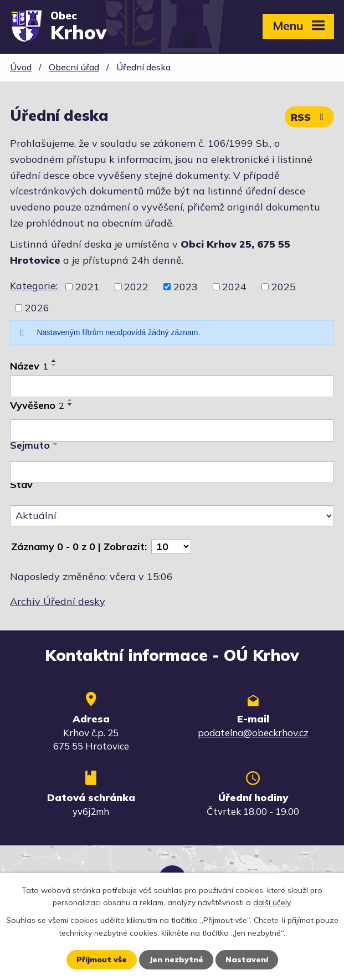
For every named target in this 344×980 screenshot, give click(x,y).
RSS (310, 117)
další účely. (273, 902)
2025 (284, 287)
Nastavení (247, 960)
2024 (234, 287)
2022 (136, 287)
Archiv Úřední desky (58, 601)
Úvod (21, 67)
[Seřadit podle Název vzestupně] (54, 361)
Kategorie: (34, 286)
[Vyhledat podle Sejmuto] (172, 473)
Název (29, 366)
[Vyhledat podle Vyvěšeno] (172, 430)
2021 (88, 287)
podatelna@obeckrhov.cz (253, 733)
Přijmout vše (102, 960)
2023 (186, 287)
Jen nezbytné (176, 960)
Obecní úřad (74, 67)
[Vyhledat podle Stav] (172, 516)
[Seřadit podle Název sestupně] (54, 365)
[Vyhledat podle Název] (172, 386)
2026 (37, 308)
